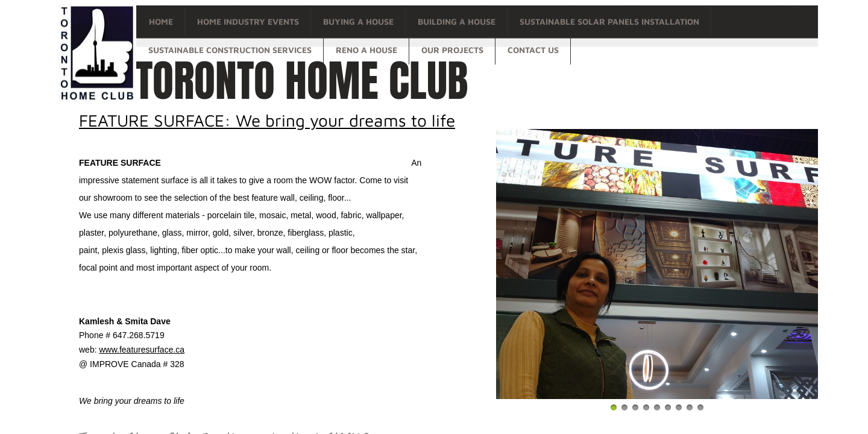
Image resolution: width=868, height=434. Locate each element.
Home (161, 21)
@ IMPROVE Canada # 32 (129, 364)
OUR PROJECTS (452, 50)
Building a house (457, 21)
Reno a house (366, 50)
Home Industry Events (248, 21)
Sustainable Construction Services (230, 50)
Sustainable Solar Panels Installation (609, 21)
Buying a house (358, 21)
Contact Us (533, 50)
